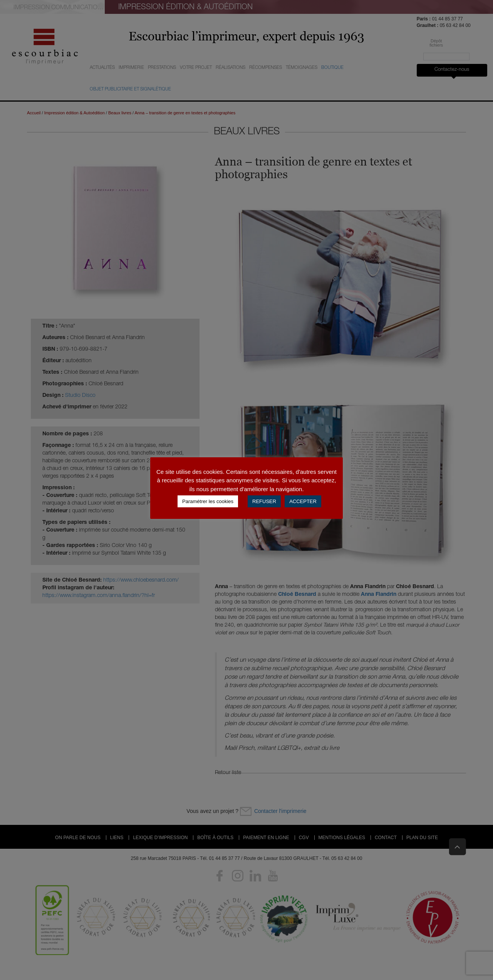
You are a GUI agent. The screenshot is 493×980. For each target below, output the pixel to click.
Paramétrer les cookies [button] (208, 501)
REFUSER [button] (264, 501)
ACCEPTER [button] (303, 501)
